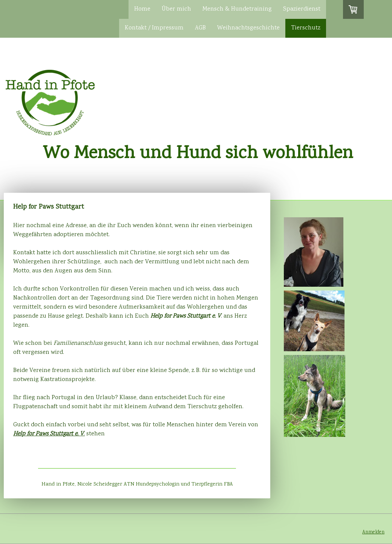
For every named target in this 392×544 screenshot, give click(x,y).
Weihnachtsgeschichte (248, 28)
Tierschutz (306, 28)
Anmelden (373, 532)
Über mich (176, 9)
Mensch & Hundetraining (237, 9)
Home (142, 9)
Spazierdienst (302, 9)
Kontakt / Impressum (154, 28)
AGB (200, 28)
